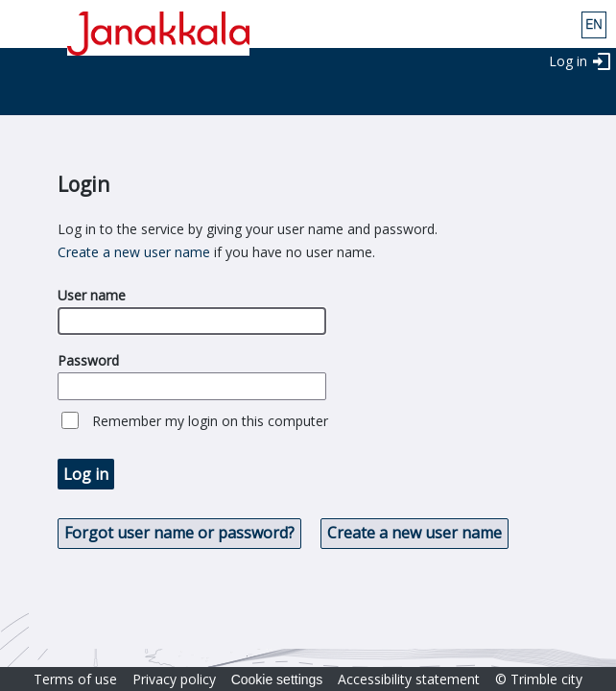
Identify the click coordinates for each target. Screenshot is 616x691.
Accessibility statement (409, 679)
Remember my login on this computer (210, 421)
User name (92, 295)
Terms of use (75, 679)
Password (88, 360)
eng (594, 25)
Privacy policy (174, 679)
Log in (568, 61)
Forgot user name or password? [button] (179, 533)
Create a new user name (134, 252)
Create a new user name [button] (415, 533)
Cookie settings (277, 679)
